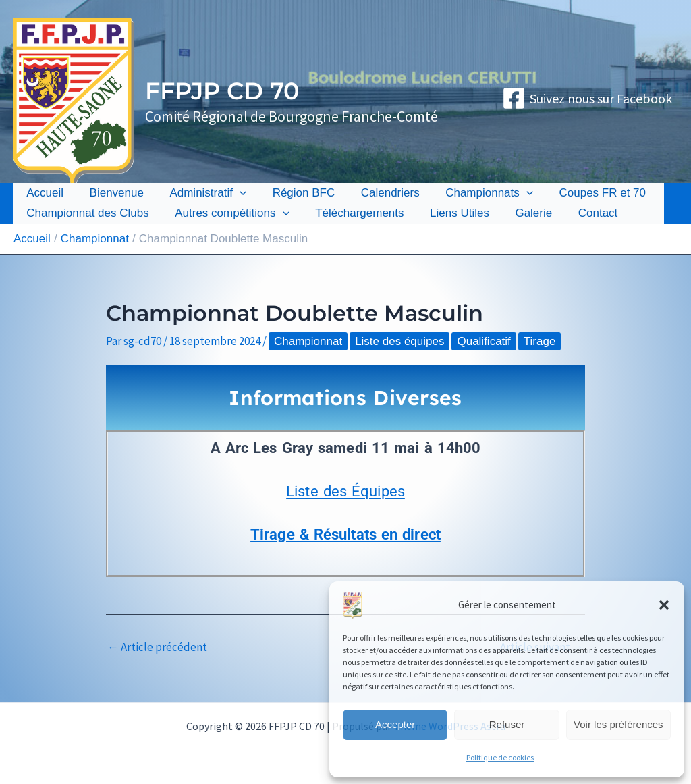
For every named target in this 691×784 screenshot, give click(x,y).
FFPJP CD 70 (222, 91)
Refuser (507, 724)
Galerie (520, 213)
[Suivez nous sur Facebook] (587, 98)
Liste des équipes (399, 341)
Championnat (308, 341)
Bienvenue (112, 193)
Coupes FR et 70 (583, 193)
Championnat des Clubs (86, 213)
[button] (664, 605)
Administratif (200, 193)
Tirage (540, 341)
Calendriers (376, 193)
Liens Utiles (449, 213)
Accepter (395, 724)
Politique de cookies (500, 757)
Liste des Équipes (345, 491)
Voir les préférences (618, 724)
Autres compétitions (227, 213)
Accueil (44, 193)
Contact (581, 213)
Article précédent (157, 647)
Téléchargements (352, 213)
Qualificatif (483, 341)
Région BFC (293, 193)
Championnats (472, 193)
